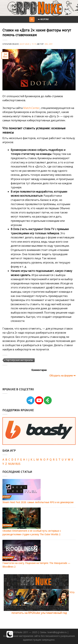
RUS (18, 464)
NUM (11, 464)
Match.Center (31, 108)
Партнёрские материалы (19, 360)
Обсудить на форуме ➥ (62, 375)
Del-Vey (49, 44)
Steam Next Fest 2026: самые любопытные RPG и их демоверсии (38, 502)
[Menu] (32, 19)
